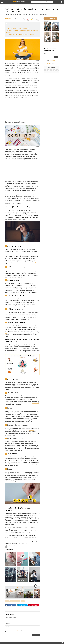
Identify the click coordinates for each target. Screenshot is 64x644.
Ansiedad (20, 555)
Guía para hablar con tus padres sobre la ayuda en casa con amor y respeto (55, 37)
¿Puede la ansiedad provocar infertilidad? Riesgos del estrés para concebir (21, 561)
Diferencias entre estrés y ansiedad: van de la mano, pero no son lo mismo (22, 578)
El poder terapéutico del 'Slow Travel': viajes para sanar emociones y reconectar (47, 26)
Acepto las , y (50, 62)
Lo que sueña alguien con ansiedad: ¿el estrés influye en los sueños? (10, 578)
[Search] (51, 2)
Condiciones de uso (26, 630)
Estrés (14, 544)
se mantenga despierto (32, 312)
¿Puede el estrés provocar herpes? (10, 564)
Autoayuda (18, 601)
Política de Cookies (35, 630)
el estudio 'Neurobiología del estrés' (18, 182)
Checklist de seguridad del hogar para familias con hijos (47, 37)
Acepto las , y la (23, 630)
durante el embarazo (23, 515)
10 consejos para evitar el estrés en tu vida (16, 588)
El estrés (7, 64)
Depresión (12, 601)
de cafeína (32, 430)
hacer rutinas (15, 388)
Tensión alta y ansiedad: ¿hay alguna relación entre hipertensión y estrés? (34, 562)
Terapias (23, 601)
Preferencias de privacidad (16, 630)
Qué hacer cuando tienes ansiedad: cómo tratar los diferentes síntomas (33, 577)
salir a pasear (26, 479)
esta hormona (20, 216)
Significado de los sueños (10, 573)
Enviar (36, 635)
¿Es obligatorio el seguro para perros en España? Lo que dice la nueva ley (55, 26)
